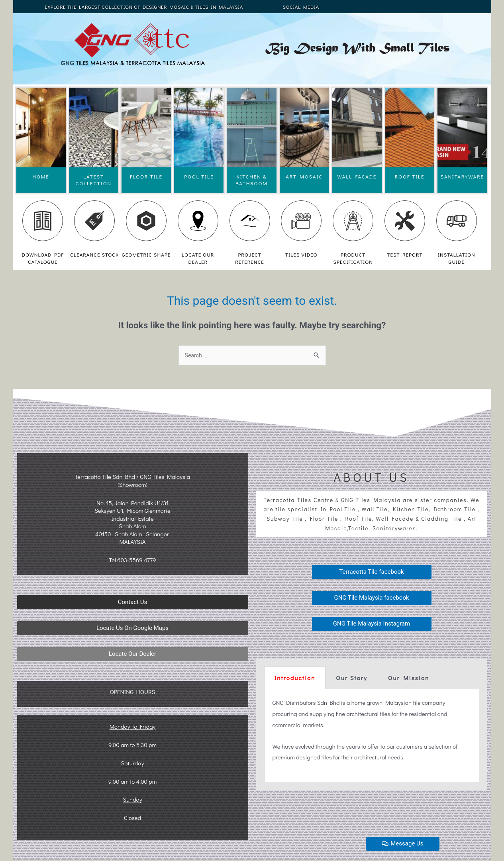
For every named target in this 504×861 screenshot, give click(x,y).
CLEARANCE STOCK (94, 254)
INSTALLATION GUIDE (457, 258)
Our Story (351, 679)
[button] (133, 603)
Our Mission (409, 679)
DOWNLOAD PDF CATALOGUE (43, 258)
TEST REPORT (405, 254)
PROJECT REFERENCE (250, 258)
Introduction (295, 679)
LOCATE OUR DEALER (198, 258)
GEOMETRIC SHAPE (146, 254)
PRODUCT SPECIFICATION (353, 258)
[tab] (295, 679)
